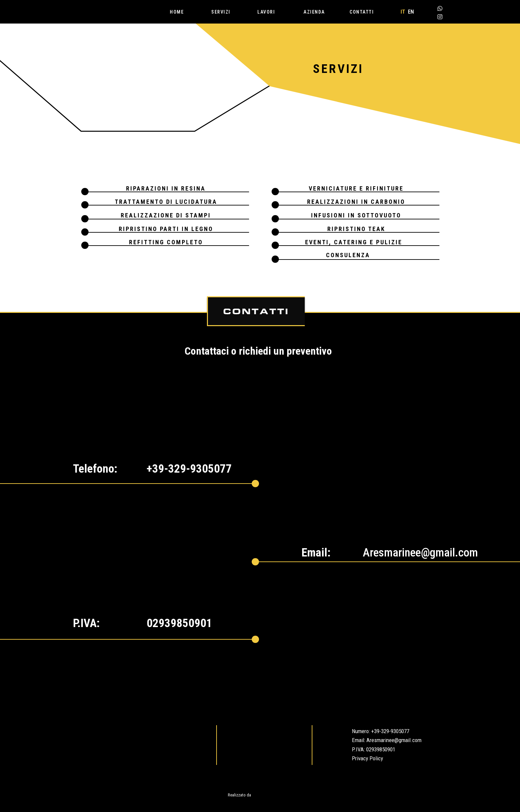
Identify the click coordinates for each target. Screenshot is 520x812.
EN (411, 12)
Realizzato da (239, 795)
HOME (177, 12)
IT (403, 12)
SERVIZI (221, 12)
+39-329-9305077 (189, 469)
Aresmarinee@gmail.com (420, 553)
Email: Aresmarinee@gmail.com (387, 740)
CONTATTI (362, 12)
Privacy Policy (367, 758)
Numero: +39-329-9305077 (381, 731)
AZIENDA (314, 12)
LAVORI (266, 12)
